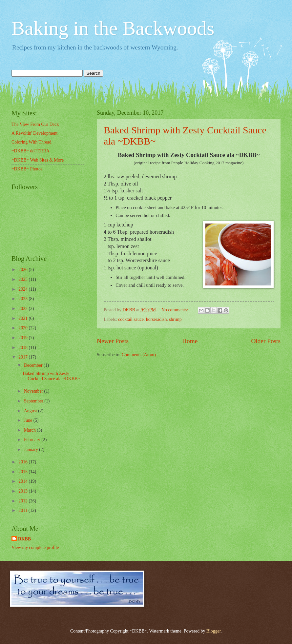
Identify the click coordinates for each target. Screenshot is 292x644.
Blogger (214, 631)
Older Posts (266, 341)
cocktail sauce (131, 319)
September (34, 401)
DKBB (24, 539)
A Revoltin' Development (34, 133)
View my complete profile (35, 547)
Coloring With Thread (31, 142)
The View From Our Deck (35, 124)
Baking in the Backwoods (113, 28)
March (30, 430)
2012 (23, 501)
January (31, 449)
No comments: (175, 310)
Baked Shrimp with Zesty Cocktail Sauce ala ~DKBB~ (51, 376)
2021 (23, 318)
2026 (23, 270)
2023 (23, 299)
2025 (23, 279)
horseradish (156, 319)
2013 (23, 491)
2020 (23, 328)
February (33, 440)
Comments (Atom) (139, 355)
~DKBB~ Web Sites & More (38, 160)
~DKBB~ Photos (27, 169)
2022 (23, 309)
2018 (23, 348)
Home (190, 341)
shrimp (175, 319)
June (29, 420)
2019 (23, 338)
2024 (23, 289)
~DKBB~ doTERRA (31, 151)
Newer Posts (113, 341)
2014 (23, 481)
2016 (23, 462)
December (34, 365)
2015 (23, 472)
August (31, 411)
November (34, 391)
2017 (23, 357)
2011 (23, 510)
